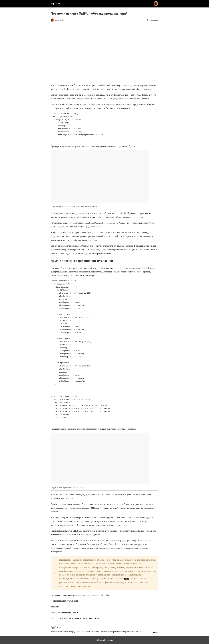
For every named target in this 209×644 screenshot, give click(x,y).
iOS (57, 618)
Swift (61, 618)
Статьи (75, 613)
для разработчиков (73, 618)
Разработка (66, 613)
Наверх (155, 632)
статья (96, 618)
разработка (87, 618)
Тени (76, 601)
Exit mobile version (104, 640)
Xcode (126, 579)
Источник (55, 607)
